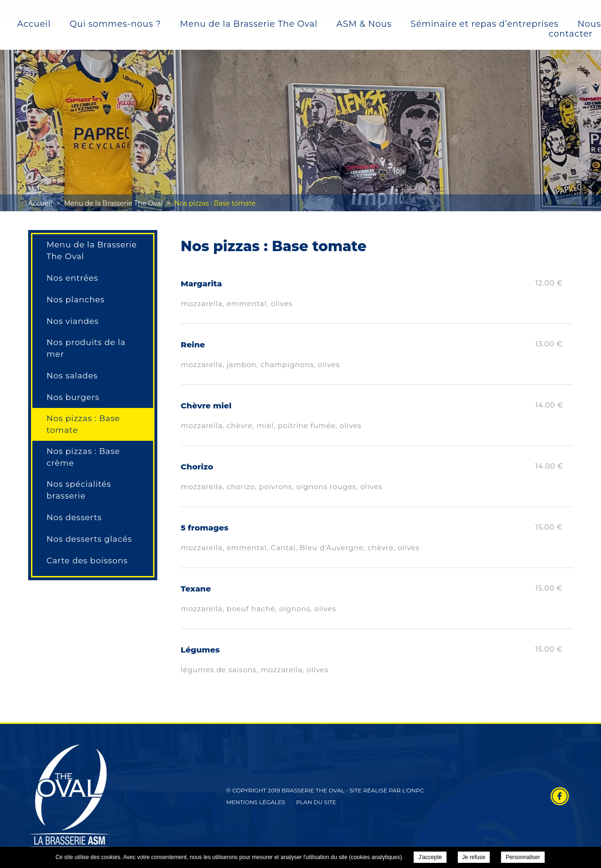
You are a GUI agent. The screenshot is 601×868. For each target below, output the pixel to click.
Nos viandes (73, 321)
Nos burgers (73, 397)
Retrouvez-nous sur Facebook (560, 796)
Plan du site (316, 802)
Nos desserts (74, 517)
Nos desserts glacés (89, 539)
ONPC (415, 790)
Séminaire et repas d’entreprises (485, 24)
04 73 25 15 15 (518, 9)
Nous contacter (575, 29)
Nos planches (76, 300)
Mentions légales (256, 802)
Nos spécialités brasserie (79, 490)
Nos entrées (72, 278)
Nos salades (72, 376)
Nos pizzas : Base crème (83, 457)
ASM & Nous (364, 24)
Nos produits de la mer (86, 348)
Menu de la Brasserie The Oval (249, 24)
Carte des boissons (87, 561)
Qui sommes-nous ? (115, 24)
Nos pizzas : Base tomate (83, 424)
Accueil (34, 24)
